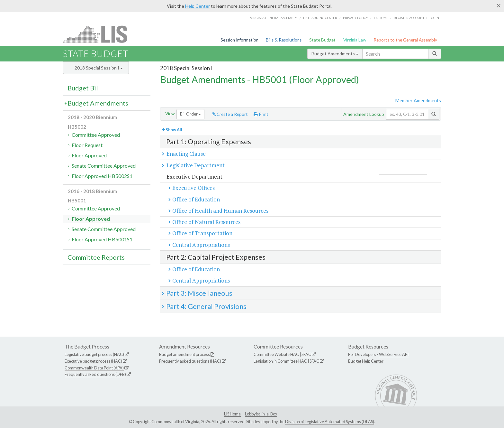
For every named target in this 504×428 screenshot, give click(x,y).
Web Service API (394, 354)
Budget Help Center (366, 361)
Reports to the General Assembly (405, 40)
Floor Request (87, 145)
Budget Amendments (335, 54)
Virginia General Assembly (274, 18)
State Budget (322, 40)
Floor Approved (89, 155)
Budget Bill (84, 88)
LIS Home (232, 414)
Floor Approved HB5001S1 (102, 239)
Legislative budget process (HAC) (94, 354)
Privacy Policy (355, 18)
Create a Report (230, 114)
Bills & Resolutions (284, 40)
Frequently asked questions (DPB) (95, 374)
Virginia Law (355, 40)
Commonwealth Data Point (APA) (94, 368)
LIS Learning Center (320, 18)
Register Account (409, 18)
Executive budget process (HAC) (93, 361)
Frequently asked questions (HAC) (190, 361)
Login (434, 18)
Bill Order (190, 114)
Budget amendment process (184, 354)
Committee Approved (96, 135)
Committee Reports (96, 257)
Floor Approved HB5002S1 (102, 176)
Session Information (239, 40)
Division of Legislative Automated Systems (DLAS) (330, 422)
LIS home (381, 18)
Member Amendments (418, 100)
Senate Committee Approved (104, 166)
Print (261, 114)
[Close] (499, 5)
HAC (295, 354)
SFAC (306, 354)
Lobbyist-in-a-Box (261, 414)
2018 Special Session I (99, 68)
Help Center (198, 6)
